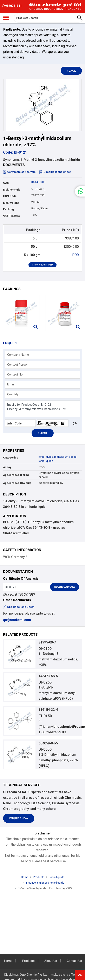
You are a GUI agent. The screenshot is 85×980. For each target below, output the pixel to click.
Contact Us (74, 961)
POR (76, 255)
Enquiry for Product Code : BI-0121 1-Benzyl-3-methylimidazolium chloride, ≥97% (43, 409)
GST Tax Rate (12, 216)
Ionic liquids (46, 457)
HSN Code (10, 196)
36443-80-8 (39, 182)
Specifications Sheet (55, 172)
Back (71, 71)
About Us (51, 961)
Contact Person (18, 365)
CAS (6, 183)
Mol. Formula (12, 190)
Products (39, 877)
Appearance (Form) (16, 475)
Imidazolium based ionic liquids (45, 883)
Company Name (18, 355)
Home (25, 877)
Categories (11, 458)
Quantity (13, 394)
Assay (7, 467)
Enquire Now (19, 818)
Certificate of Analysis (19, 172)
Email (11, 384)
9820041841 (12, 6)
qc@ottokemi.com (17, 620)
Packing (9, 209)
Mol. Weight (11, 203)
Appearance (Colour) (17, 483)
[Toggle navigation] (6, 18)
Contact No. (15, 374)
